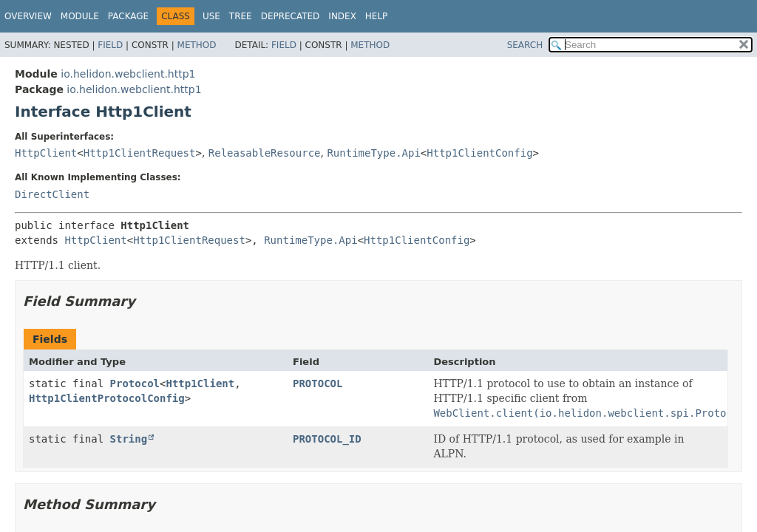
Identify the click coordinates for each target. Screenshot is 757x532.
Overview (28, 16)
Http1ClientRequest (140, 153)
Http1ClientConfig (479, 153)
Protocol (135, 383)
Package (128, 16)
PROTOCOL (318, 383)
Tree (241, 16)
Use (211, 16)
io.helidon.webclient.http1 (128, 74)
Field (110, 45)
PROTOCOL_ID (327, 439)
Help (377, 16)
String (129, 439)
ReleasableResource (265, 153)
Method (197, 45)
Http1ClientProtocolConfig (107, 398)
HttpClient (46, 153)
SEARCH (525, 45)
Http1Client (200, 383)
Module (80, 16)
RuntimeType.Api (373, 153)
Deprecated (291, 16)
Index (342, 16)
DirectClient (52, 194)
